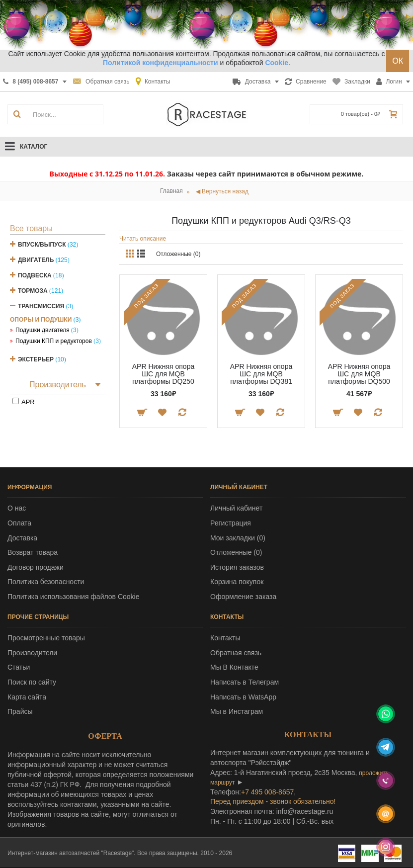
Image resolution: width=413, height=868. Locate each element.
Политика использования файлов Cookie (74, 597)
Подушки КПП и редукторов (54, 341)
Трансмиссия (41, 306)
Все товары (31, 228)
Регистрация (231, 523)
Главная (171, 191)
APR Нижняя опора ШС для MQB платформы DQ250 (163, 374)
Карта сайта (27, 697)
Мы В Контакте (234, 667)
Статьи (19, 667)
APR (28, 402)
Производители (32, 653)
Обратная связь (236, 653)
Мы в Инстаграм (237, 711)
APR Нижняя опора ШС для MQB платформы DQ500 (359, 374)
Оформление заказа (243, 597)
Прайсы (20, 711)
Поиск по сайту (32, 682)
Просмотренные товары (46, 638)
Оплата (19, 523)
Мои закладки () (238, 538)
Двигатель (36, 260)
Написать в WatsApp (243, 697)
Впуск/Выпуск (42, 245)
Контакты (225, 638)
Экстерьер (36, 359)
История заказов (237, 567)
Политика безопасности (46, 582)
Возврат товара (33, 552)
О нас (17, 508)
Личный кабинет (236, 508)
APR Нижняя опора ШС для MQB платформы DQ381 (261, 374)
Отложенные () (236, 552)
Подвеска (35, 275)
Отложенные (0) (178, 254)
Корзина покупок (237, 582)
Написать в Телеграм (245, 682)
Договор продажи (36, 567)
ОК (398, 61)
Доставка (22, 538)
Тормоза (33, 291)
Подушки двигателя (42, 330)
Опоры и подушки (41, 320)
